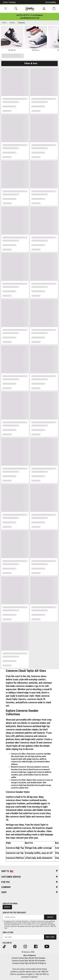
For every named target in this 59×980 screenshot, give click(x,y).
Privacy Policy (35, 925)
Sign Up (7, 907)
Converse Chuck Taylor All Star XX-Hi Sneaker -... (30, 958)
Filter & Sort (30, 63)
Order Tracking (9, 2)
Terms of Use (24, 925)
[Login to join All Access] (30, 15)
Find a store (8, 932)
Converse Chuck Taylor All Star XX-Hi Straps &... (30, 963)
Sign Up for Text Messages (14, 913)
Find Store (50, 937)
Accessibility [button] (51, 2)
